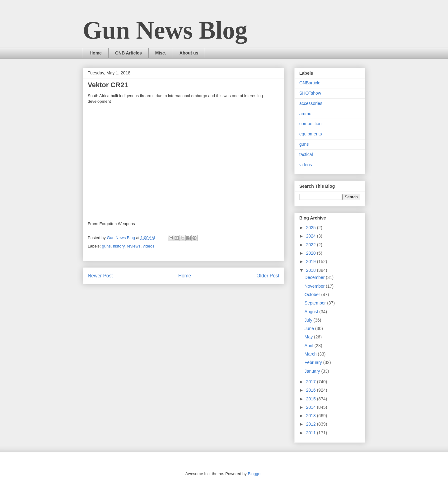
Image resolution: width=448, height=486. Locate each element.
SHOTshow (310, 93)
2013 (312, 416)
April (310, 346)
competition (310, 124)
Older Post (268, 276)
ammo (305, 114)
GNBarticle (310, 83)
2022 (312, 245)
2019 (312, 262)
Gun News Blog (165, 30)
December (315, 277)
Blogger (254, 474)
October (313, 295)
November (315, 286)
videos (149, 246)
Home (96, 53)
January (313, 371)
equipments (310, 134)
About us (189, 53)
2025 (312, 228)
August (312, 312)
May (309, 337)
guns (106, 246)
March (311, 354)
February (314, 362)
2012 (312, 424)
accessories (311, 103)
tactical (306, 154)
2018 (312, 270)
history (119, 246)
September (316, 303)
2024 (312, 236)
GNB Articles (128, 53)
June (310, 328)
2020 (312, 253)
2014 (312, 407)
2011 (312, 433)
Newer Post (100, 276)
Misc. (161, 53)
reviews (134, 246)
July (309, 320)
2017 (312, 382)
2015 (312, 399)
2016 (312, 390)
